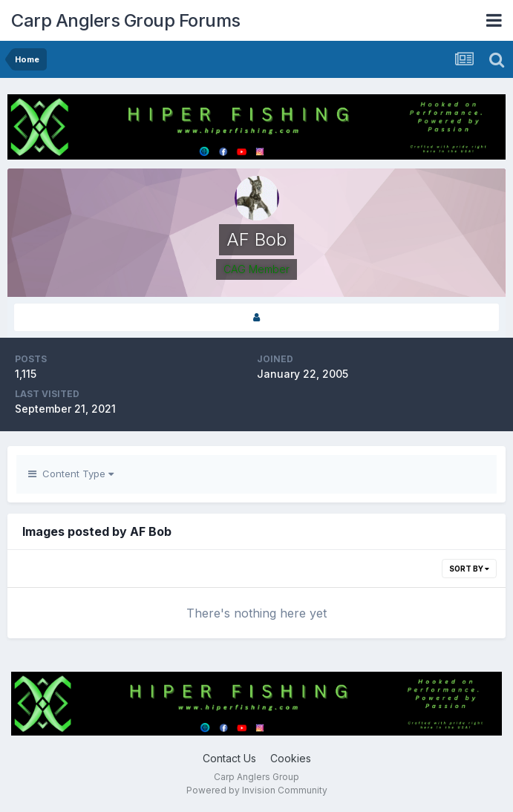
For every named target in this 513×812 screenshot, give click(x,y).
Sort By (469, 569)
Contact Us (229, 758)
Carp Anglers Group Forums (126, 20)
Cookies (291, 758)
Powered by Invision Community (257, 790)
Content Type (71, 474)
